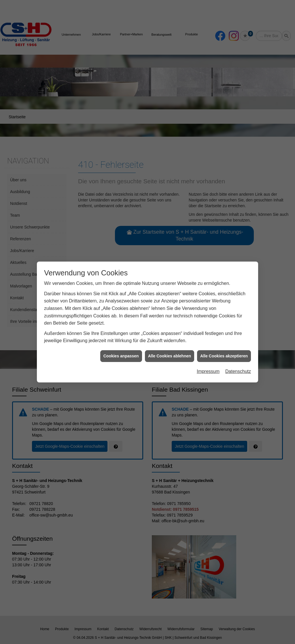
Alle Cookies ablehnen (170, 356)
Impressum (208, 371)
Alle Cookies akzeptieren (224, 356)
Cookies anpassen (121, 356)
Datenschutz (238, 371)
